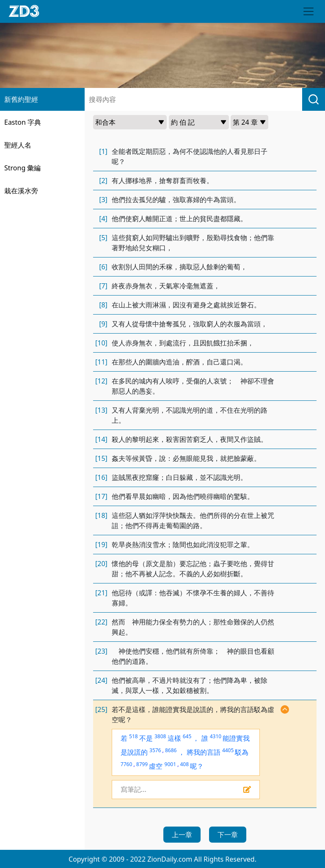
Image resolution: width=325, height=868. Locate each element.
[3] (103, 200)
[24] (101, 680)
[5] (103, 238)
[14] (101, 439)
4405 (228, 750)
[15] (101, 458)
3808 (160, 736)
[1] (103, 151)
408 (184, 764)
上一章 (182, 835)
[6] (103, 267)
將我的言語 (204, 752)
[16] (101, 477)
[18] (101, 515)
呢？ (197, 766)
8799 (142, 764)
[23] (101, 651)
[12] (101, 381)
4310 (216, 736)
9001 (170, 764)
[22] (101, 622)
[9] (103, 324)
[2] (103, 181)
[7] (103, 286)
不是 (146, 738)
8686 (171, 750)
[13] (101, 410)
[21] (101, 593)
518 (134, 736)
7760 (126, 764)
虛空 (156, 766)
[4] (103, 219)
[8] (103, 305)
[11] (101, 362)
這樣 (174, 738)
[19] (101, 545)
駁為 (242, 752)
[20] (101, 564)
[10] (101, 343)
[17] (101, 496)
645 (187, 736)
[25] (101, 709)
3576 (155, 750)
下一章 (228, 835)
